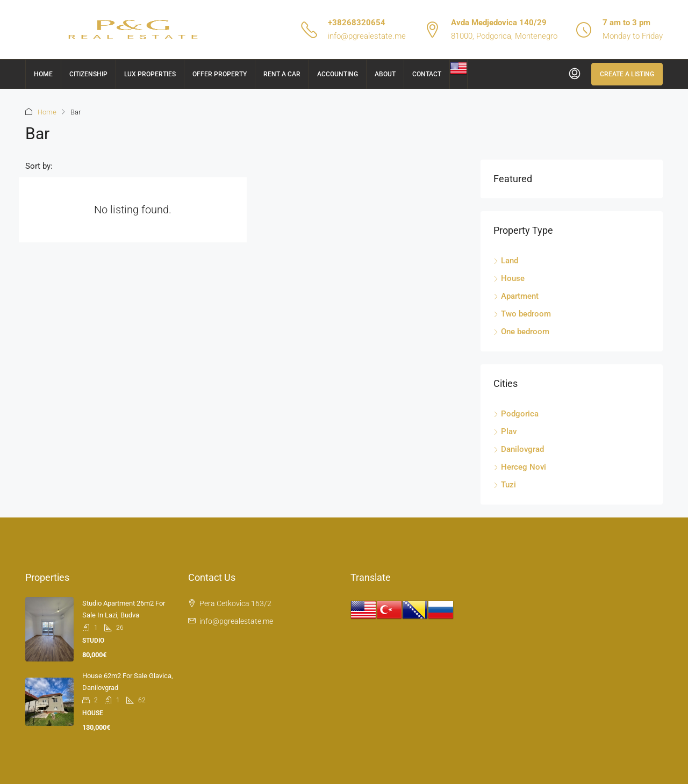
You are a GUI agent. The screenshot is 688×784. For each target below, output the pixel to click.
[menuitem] (575, 74)
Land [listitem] (506, 261)
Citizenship (88, 74)
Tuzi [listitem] (505, 485)
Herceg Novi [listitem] (520, 467)
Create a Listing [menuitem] (627, 74)
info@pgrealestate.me (367, 36)
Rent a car (282, 74)
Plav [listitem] (505, 431)
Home (43, 74)
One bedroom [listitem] (521, 332)
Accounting (338, 74)
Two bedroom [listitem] (522, 314)
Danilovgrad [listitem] (519, 449)
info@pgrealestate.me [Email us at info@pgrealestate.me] (236, 621)
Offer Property (220, 74)
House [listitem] (509, 278)
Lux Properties (150, 74)
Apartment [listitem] (516, 296)
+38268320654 (357, 23)
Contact (427, 74)
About (385, 74)
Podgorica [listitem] (516, 414)
